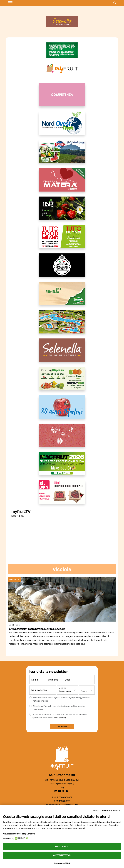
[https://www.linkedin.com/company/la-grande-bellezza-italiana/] (62, 267)
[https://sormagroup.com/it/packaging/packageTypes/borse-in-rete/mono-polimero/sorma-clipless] (62, 381)
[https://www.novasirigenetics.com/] (62, 211)
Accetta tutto (62, 847)
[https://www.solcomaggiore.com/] (62, 438)
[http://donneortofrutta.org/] (62, 97)
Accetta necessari (62, 855)
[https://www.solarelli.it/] (62, 324)
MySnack (14, 579)
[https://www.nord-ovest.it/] (62, 126)
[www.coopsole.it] (62, 495)
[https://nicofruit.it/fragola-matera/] (62, 182)
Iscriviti (62, 726)
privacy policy (60, 718)
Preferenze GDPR (62, 863)
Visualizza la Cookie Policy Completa (19, 834)
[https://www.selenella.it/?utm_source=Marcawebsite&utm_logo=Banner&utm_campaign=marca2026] (62, 353)
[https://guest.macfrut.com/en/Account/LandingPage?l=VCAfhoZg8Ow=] (62, 466)
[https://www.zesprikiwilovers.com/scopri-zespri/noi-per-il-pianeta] (62, 50)
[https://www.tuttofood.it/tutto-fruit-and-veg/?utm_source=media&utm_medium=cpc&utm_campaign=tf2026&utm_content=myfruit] (62, 239)
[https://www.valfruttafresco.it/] (62, 296)
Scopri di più (18, 516)
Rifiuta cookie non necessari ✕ (106, 810)
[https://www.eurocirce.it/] (62, 154)
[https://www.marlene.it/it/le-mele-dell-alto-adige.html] (62, 409)
